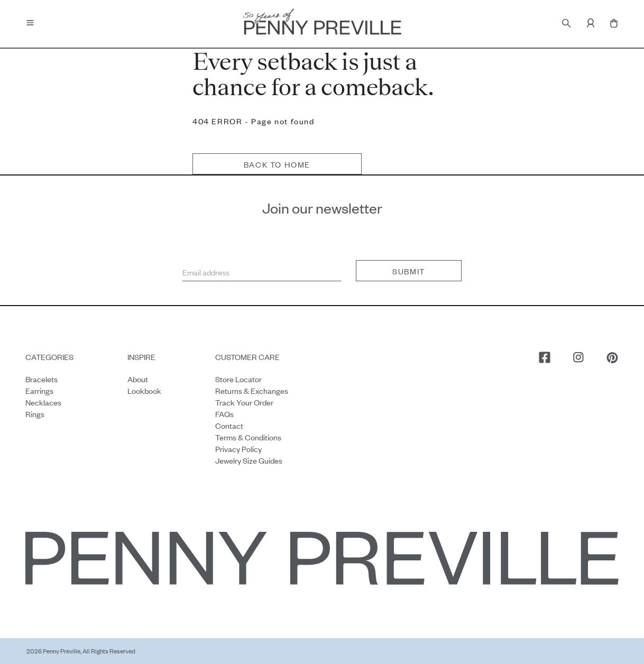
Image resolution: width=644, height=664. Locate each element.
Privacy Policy (238, 449)
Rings (35, 414)
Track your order (244, 402)
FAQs (224, 414)
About (138, 379)
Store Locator (238, 379)
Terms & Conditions (248, 437)
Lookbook (144, 390)
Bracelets (42, 379)
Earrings (39, 390)
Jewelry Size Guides (249, 460)
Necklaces (43, 402)
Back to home (277, 164)
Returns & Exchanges (252, 390)
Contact (229, 425)
